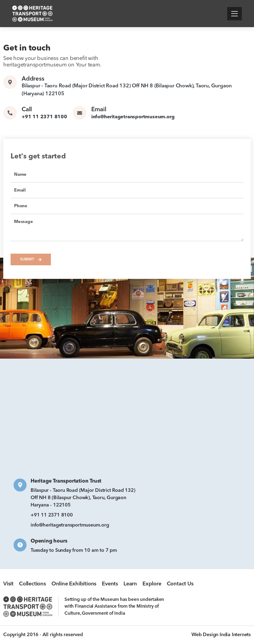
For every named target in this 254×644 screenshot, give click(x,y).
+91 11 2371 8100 (44, 117)
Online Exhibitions (74, 584)
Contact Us (180, 584)
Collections (32, 584)
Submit (31, 259)
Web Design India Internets (221, 635)
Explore (152, 584)
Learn (130, 584)
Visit (8, 584)
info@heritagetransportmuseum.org (133, 117)
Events (110, 584)
